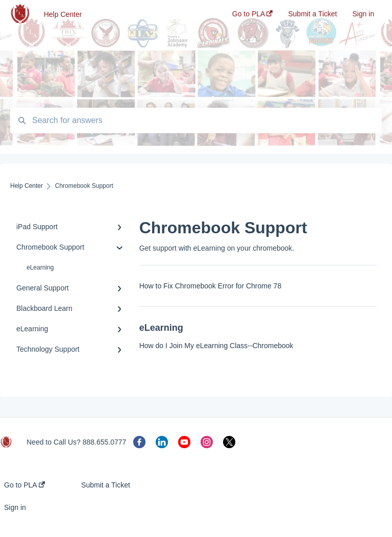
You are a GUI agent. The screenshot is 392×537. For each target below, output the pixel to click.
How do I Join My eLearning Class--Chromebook (216, 346)
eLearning (40, 267)
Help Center (63, 14)
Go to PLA (24, 485)
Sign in (15, 507)
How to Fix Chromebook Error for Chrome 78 (211, 286)
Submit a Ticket (106, 485)
